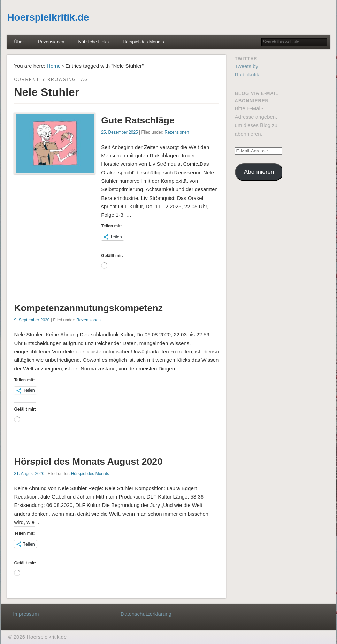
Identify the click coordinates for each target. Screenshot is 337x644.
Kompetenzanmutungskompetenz (88, 308)
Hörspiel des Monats (143, 42)
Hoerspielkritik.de (48, 17)
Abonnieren (259, 172)
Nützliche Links (93, 42)
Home (54, 66)
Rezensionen (51, 42)
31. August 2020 (29, 474)
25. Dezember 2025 (119, 132)
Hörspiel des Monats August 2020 (88, 462)
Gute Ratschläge (138, 120)
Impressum (26, 614)
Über (19, 42)
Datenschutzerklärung (146, 614)
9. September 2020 (32, 320)
